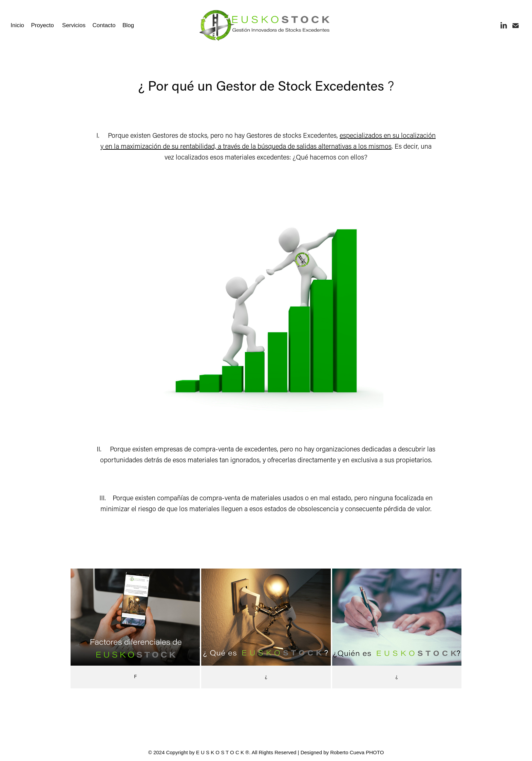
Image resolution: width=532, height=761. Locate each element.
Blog (128, 25)
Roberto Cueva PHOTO (357, 752)
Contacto (104, 25)
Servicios (74, 25)
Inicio (17, 25)
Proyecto (43, 25)
